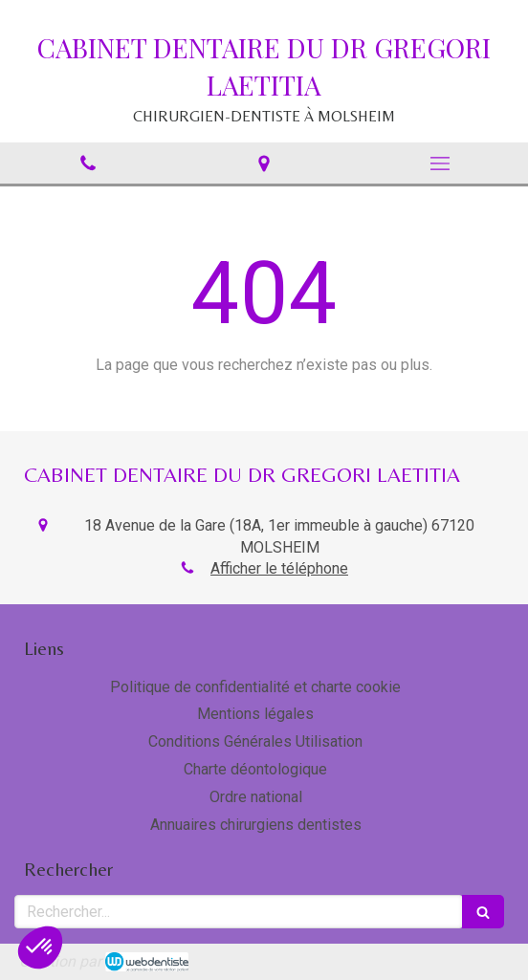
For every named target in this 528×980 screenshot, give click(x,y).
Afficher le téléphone (279, 568)
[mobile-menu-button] (440, 163)
